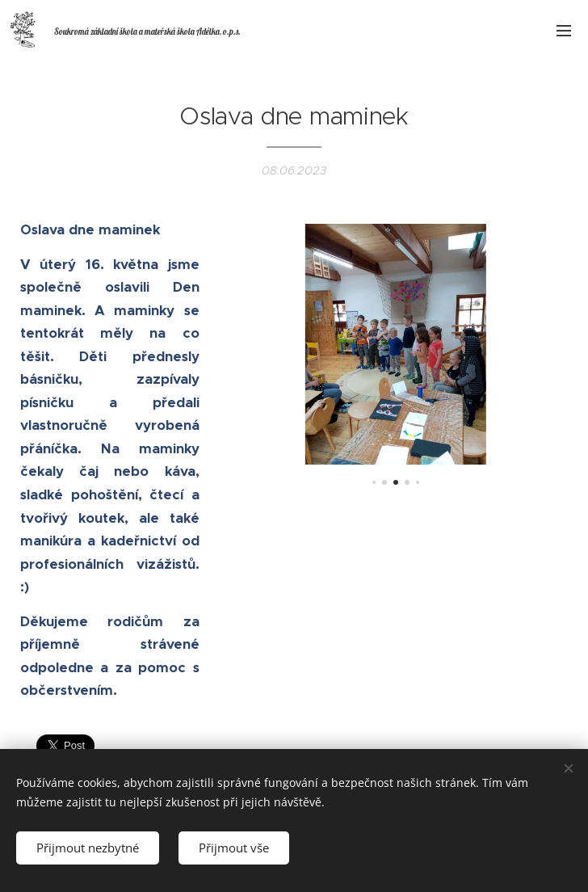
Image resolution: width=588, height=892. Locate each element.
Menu (564, 31)
